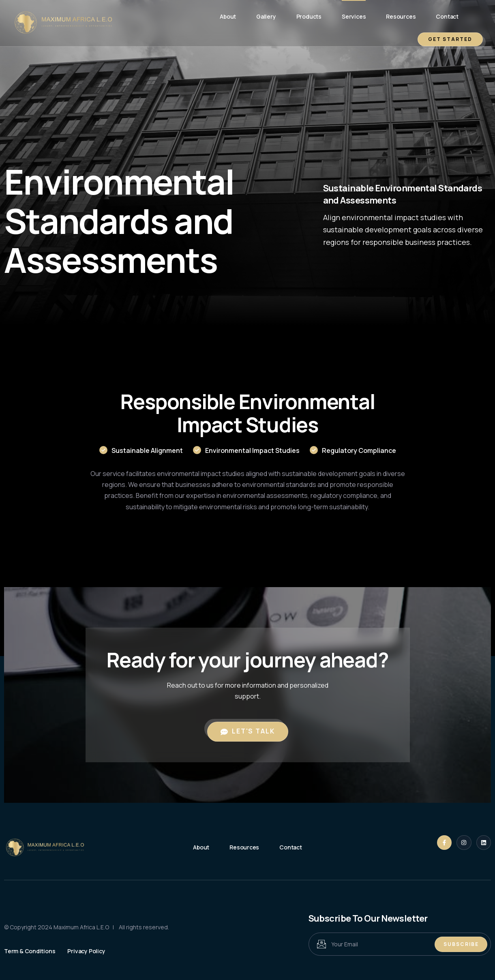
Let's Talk (248, 731)
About (228, 16)
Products (309, 16)
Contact (447, 16)
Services (354, 16)
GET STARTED (450, 39)
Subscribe (461, 944)
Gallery (266, 16)
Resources (401, 16)
